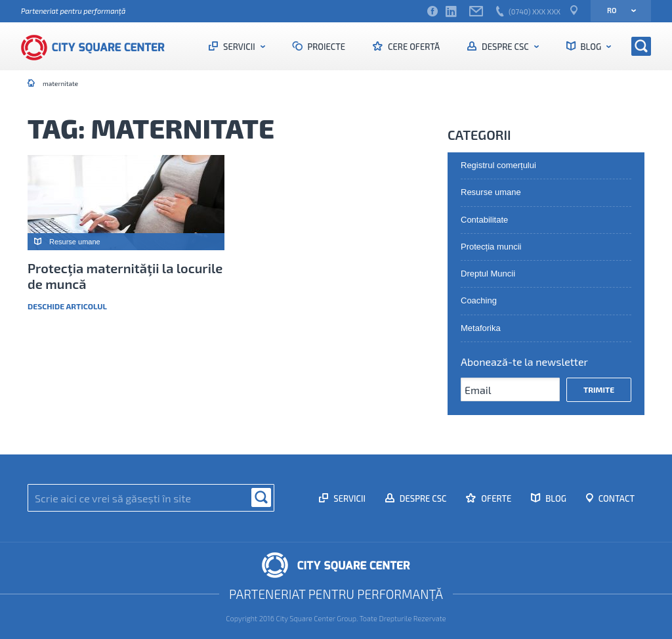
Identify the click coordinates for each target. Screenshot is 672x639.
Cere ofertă (413, 47)
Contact (616, 498)
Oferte (495, 498)
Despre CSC (505, 47)
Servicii (239, 47)
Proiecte (326, 47)
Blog (591, 47)
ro (617, 10)
